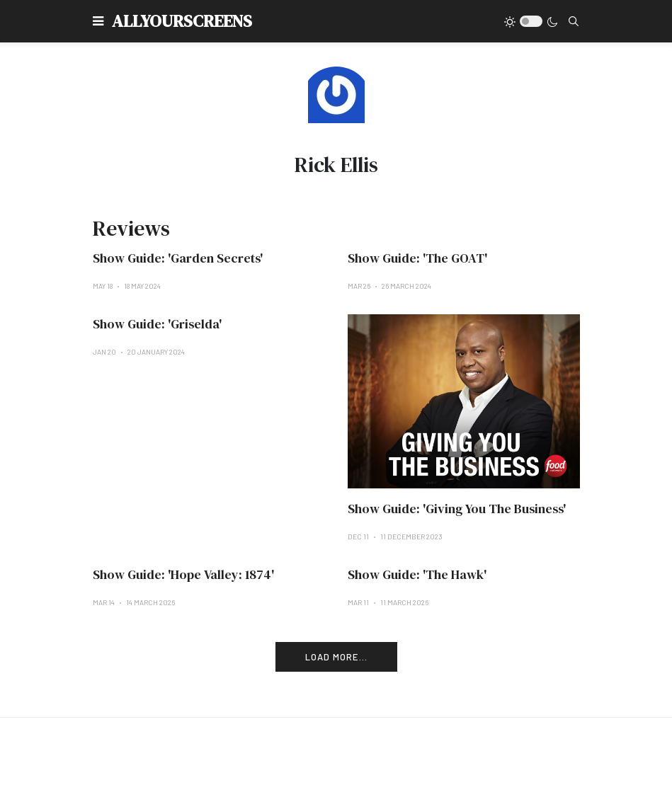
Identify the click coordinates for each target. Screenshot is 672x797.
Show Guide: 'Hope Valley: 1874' (183, 574)
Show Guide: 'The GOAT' (417, 258)
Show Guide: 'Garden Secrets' (178, 258)
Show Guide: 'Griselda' (157, 324)
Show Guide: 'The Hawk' (417, 574)
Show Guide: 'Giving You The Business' (457, 509)
